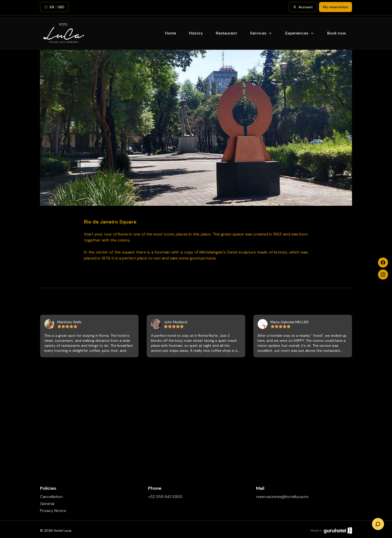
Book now (337, 33)
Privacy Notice (53, 511)
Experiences (300, 33)
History (196, 33)
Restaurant (226, 33)
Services (261, 33)
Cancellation (51, 497)
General (47, 504)
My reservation (335, 7)
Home (170, 33)
